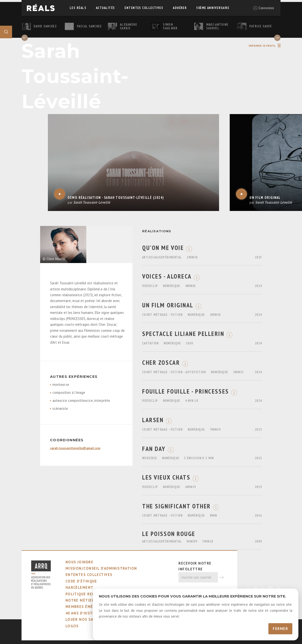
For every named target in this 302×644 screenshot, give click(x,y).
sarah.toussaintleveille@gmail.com (75, 448)
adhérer (180, 8)
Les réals (78, 8)
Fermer (280, 629)
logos (72, 626)
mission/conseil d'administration (101, 568)
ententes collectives (144, 8)
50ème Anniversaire (213, 8)
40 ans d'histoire (84, 613)
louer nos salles (84, 619)
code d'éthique (81, 581)
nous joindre (79, 562)
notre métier (80, 600)
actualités (105, 8)
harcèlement (80, 587)
